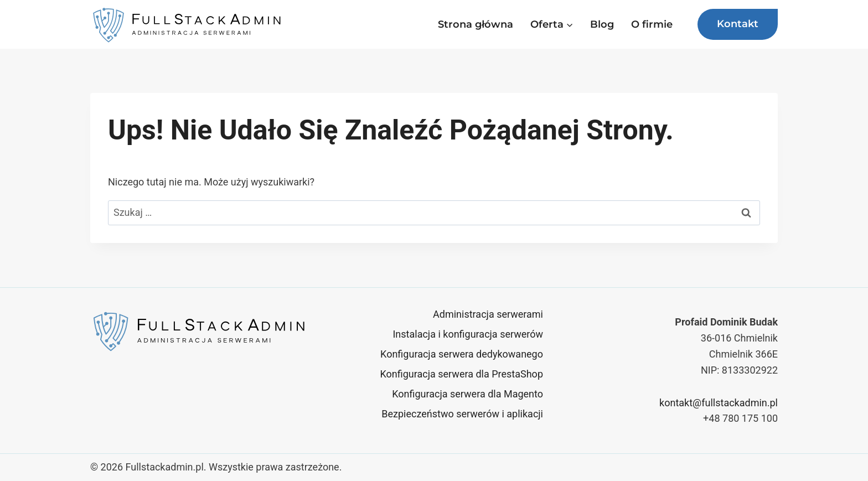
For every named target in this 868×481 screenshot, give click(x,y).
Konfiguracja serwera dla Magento (467, 394)
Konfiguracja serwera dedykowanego (462, 354)
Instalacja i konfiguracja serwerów (468, 334)
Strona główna (476, 24)
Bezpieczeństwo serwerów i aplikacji (462, 414)
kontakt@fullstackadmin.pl (719, 403)
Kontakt (738, 24)
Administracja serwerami (488, 314)
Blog (602, 24)
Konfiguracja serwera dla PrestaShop (461, 374)
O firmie (652, 24)
